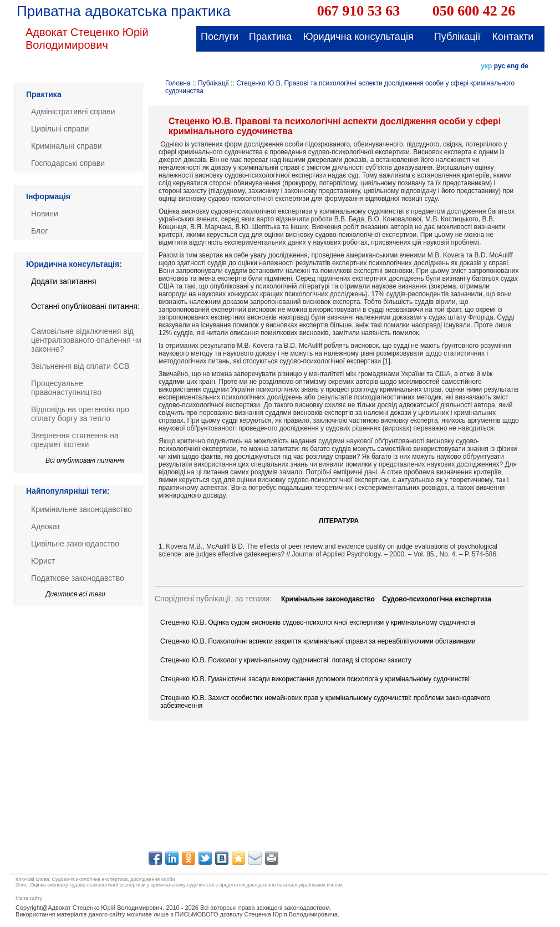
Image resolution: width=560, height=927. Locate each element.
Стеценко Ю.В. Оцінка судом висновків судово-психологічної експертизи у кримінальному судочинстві (318, 622)
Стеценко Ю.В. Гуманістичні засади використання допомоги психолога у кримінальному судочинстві (315, 679)
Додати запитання (64, 281)
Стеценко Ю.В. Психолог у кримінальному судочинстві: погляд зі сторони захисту (286, 660)
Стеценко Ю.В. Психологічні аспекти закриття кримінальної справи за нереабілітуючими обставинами (318, 641)
